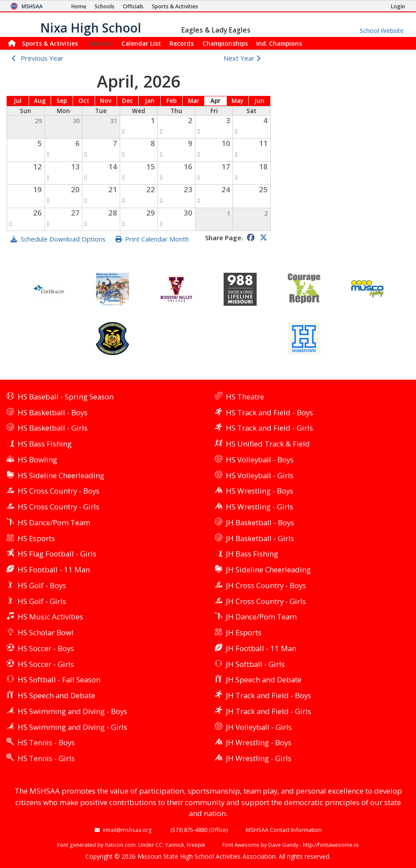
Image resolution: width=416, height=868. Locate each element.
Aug (40, 101)
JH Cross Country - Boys (266, 585)
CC (159, 845)
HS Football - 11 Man (54, 570)
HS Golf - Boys (42, 585)
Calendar (100, 43)
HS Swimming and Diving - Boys (72, 711)
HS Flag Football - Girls (57, 554)
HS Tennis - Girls (46, 758)
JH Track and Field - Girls (269, 711)
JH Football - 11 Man (261, 648)
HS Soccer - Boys (46, 648)
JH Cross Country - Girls (266, 601)
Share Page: (224, 238)
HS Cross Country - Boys (59, 491)
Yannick (175, 845)
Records (182, 43)
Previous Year (42, 58)
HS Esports (36, 538)
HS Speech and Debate (56, 695)
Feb (171, 101)
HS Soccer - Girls (46, 664)
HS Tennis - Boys (46, 742)
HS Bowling (37, 460)
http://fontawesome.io (331, 845)
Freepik (196, 845)
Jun (260, 101)
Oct (84, 101)
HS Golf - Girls (42, 601)
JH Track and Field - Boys (269, 695)
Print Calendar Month (157, 239)
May (237, 101)
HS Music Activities (50, 617)
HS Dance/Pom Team (54, 522)
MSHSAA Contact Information (284, 830)
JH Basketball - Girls (260, 538)
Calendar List (141, 43)
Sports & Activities (50, 43)
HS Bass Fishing (45, 444)
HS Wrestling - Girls (260, 507)
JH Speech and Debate (264, 679)
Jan (150, 101)
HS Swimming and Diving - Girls (72, 727)
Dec (127, 101)
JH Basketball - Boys (260, 522)
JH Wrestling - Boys (259, 742)
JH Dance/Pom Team (261, 617)
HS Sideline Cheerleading (61, 475)
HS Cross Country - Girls (59, 507)
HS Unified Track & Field (268, 444)
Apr (215, 101)
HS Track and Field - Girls (269, 428)
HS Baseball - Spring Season (66, 397)
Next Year (244, 58)
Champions (279, 43)
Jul (18, 101)
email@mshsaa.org (127, 830)
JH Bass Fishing (252, 554)
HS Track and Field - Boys (269, 412)
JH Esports (244, 632)
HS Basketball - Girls (53, 428)
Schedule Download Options (63, 239)
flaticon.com (120, 845)
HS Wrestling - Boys (260, 491)
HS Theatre (245, 397)
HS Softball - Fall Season (59, 679)
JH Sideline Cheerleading (268, 570)
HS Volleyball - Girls (260, 475)
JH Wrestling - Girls (259, 758)
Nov (106, 101)
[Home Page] (79, 6)
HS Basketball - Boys (53, 412)
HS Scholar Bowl (46, 632)
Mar (194, 101)
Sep (62, 101)
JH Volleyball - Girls (259, 727)
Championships (225, 43)
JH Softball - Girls (255, 664)
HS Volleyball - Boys (260, 460)
